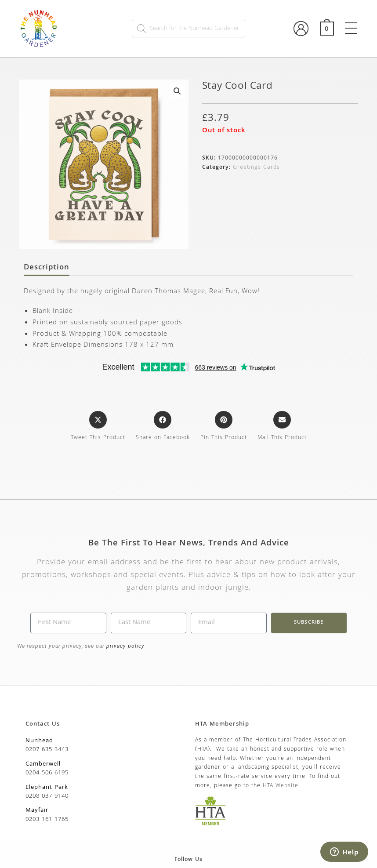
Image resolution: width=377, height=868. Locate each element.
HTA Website (281, 786)
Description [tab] (47, 268)
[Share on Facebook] (163, 427)
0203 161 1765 (47, 820)
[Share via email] (282, 427)
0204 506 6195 (47, 773)
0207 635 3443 (47, 750)
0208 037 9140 (47, 796)
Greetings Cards (256, 168)
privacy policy (125, 646)
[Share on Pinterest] (224, 427)
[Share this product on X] (98, 427)
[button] (177, 91)
